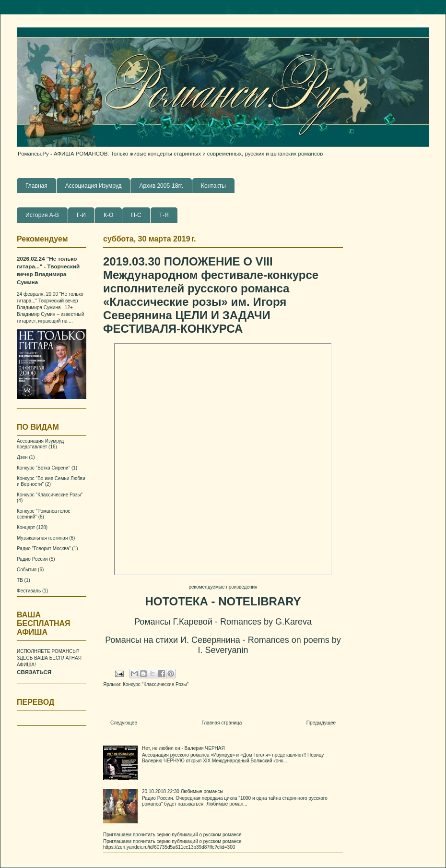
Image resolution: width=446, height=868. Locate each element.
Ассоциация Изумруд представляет (40, 444)
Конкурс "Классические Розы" (156, 684)
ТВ (20, 580)
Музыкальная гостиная (42, 538)
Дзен (22, 457)
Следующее (124, 723)
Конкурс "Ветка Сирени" (43, 468)
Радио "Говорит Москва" (44, 549)
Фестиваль (29, 591)
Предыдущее (321, 723)
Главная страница (222, 723)
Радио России (32, 559)
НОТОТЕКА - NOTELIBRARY (223, 601)
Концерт (26, 527)
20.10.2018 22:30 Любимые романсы (183, 791)
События (27, 570)
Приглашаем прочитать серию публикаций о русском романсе (172, 835)
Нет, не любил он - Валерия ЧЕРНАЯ (183, 748)
